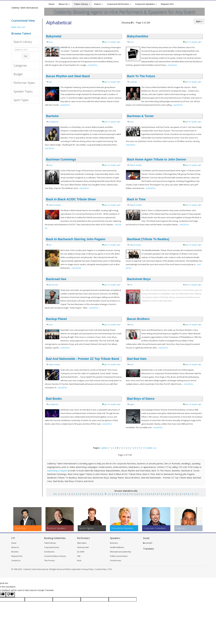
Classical (133, 82)
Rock (50, 42)
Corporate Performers (119, 4)
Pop (50, 245)
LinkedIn (148, 543)
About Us (64, 4)
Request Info (167, 4)
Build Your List (18, 27)
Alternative (53, 122)
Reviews (15, 552)
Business (114, 543)
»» (155, 448)
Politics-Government (119, 556)
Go (26, 56)
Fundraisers (49, 552)
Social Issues (116, 560)
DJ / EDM (81, 552)
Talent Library (82, 4)
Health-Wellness (117, 547)
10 (144, 448)
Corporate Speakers (146, 4)
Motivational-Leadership (121, 552)
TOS (110, 569)
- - (106, 494)
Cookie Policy (101, 569)
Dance (132, 404)
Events (98, 4)
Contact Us (16, 560)
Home (51, 4)
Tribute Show (135, 245)
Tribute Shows (135, 165)
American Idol (83, 547)
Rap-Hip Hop (53, 285)
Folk (79, 556)
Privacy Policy (88, 569)
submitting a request (57, 471)
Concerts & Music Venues (55, 556)
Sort (199, 21)
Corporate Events (52, 547)
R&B (50, 82)
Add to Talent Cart (112, 42)
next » (151, 448)
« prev (104, 448)
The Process (50, 560)
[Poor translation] (10, 595)
